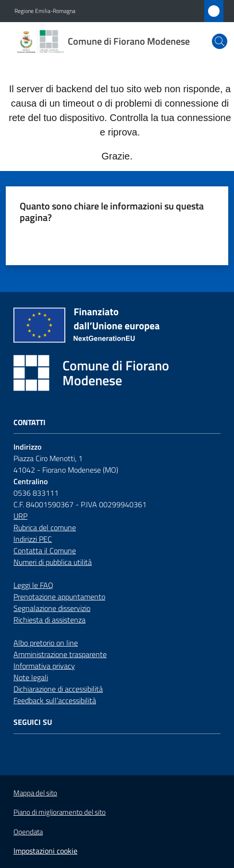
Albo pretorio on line (46, 643)
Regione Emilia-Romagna (45, 11)
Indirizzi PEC (33, 539)
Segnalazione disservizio (52, 608)
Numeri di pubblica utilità (53, 562)
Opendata (28, 832)
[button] (220, 41)
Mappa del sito (35, 793)
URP (20, 516)
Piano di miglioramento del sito (60, 812)
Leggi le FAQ (33, 585)
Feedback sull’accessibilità (55, 700)
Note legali (31, 677)
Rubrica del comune (45, 527)
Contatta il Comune (45, 550)
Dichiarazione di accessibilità (58, 689)
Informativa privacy (44, 666)
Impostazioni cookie (45, 851)
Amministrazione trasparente (60, 654)
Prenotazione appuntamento (59, 597)
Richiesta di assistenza (49, 620)
